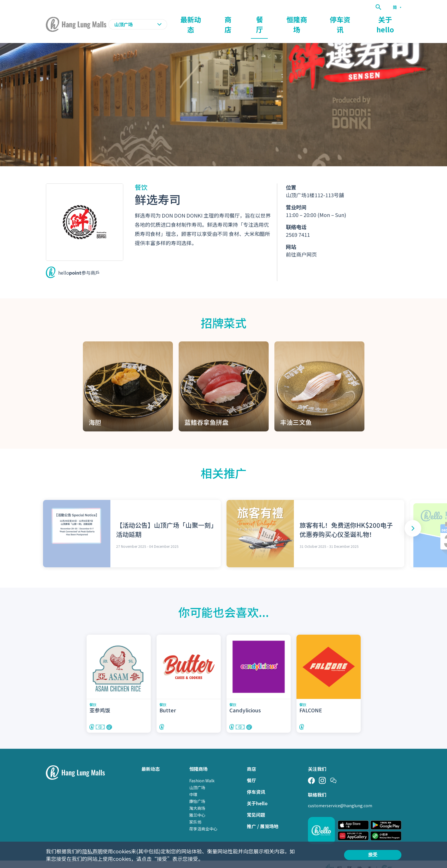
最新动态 (245, 19)
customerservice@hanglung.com (340, 795)
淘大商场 (197, 797)
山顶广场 (197, 777)
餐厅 (296, 19)
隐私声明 (92, 851)
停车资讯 (357, 19)
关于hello (391, 19)
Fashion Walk (202, 770)
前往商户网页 (301, 243)
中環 (193, 783)
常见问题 (256, 804)
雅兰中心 (197, 804)
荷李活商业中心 (203, 818)
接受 (373, 855)
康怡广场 (197, 790)
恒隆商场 (325, 19)
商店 (273, 19)
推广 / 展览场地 (263, 815)
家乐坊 (195, 811)
